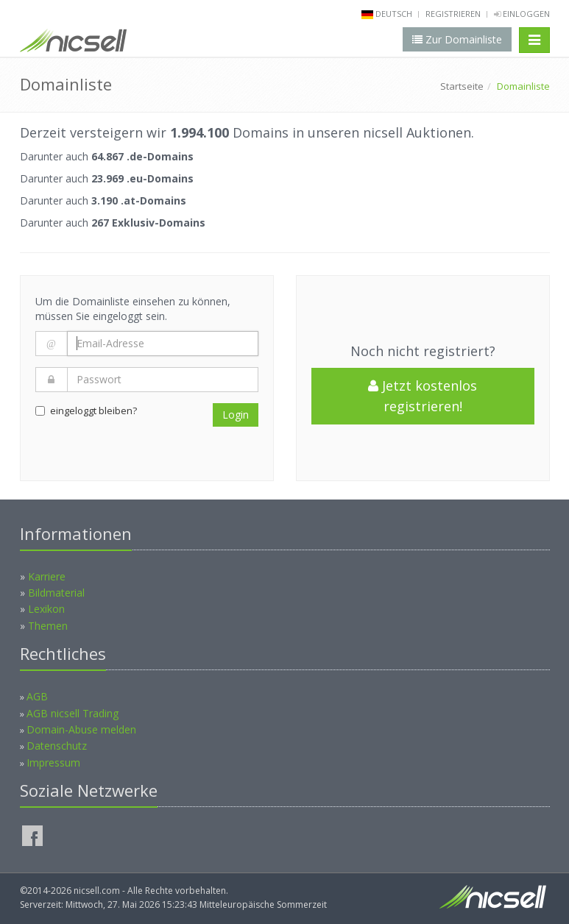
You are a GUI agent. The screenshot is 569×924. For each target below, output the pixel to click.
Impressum (53, 763)
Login (236, 415)
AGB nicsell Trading (73, 713)
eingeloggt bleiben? (86, 411)
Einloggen (522, 14)
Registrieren (453, 14)
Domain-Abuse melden (81, 729)
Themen (48, 626)
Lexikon (46, 609)
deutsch (394, 14)
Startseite (462, 86)
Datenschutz (57, 746)
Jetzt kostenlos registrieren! (423, 396)
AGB (37, 696)
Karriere (47, 576)
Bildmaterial (56, 593)
